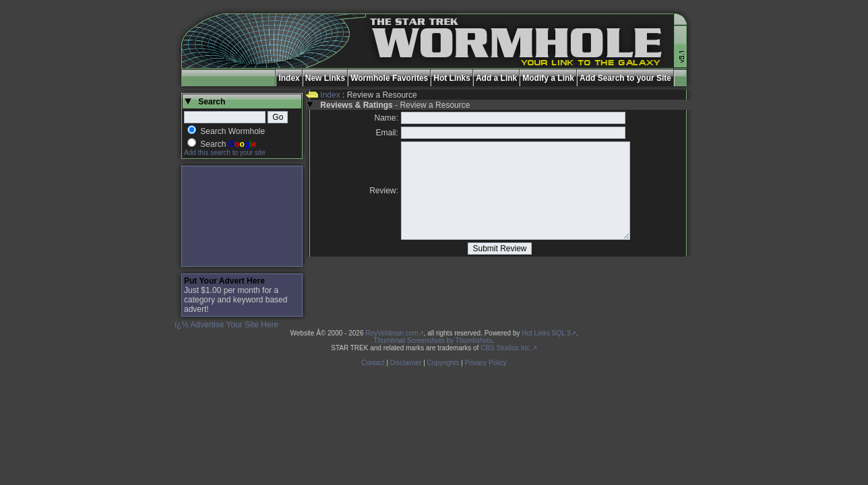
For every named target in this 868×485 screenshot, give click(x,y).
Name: (386, 118)
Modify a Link (548, 78)
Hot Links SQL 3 (546, 333)
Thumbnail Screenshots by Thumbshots (433, 341)
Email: (387, 133)
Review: (384, 191)
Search (228, 144)
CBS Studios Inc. (506, 348)
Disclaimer (406, 363)
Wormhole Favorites (389, 78)
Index (289, 78)
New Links (325, 78)
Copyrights (443, 363)
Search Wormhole (232, 131)
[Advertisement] (242, 216)
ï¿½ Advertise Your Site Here (226, 325)
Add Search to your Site (625, 78)
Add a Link (496, 78)
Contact (373, 363)
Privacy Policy (486, 363)
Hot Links (452, 78)
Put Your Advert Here (224, 281)
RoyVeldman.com (392, 333)
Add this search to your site (225, 153)
